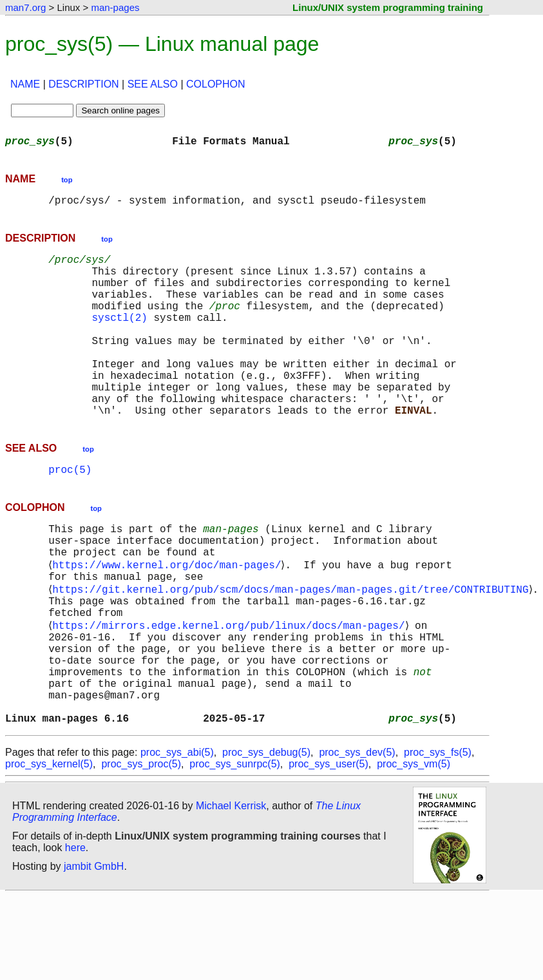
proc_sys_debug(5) (266, 836)
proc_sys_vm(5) (414, 848)
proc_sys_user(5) (329, 848)
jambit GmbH (94, 950)
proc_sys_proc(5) (141, 848)
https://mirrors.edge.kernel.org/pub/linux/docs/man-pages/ (231, 688)
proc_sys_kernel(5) (49, 848)
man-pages (115, 7)
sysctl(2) (119, 338)
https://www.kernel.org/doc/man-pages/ (169, 617)
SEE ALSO (153, 84)
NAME (25, 84)
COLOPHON (216, 84)
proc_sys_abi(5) (177, 836)
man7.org (25, 7)
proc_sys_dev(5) (357, 836)
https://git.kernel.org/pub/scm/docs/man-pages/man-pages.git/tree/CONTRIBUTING (293, 646)
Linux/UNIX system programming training (388, 7)
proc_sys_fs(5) (438, 836)
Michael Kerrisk (231, 889)
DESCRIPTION (83, 84)
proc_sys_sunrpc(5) (235, 848)
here (75, 931)
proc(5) (70, 513)
